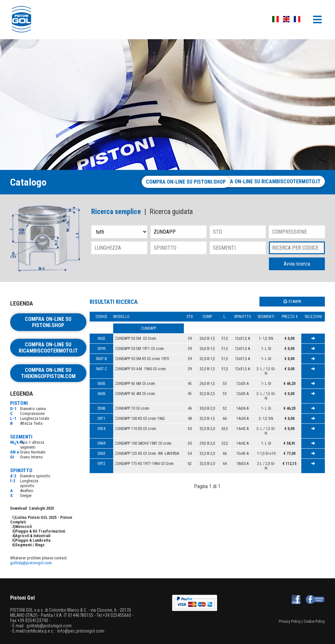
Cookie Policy (314, 621)
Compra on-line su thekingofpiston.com (48, 373)
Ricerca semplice (116, 212)
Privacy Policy (290, 621)
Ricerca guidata (171, 212)
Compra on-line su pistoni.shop (163, 182)
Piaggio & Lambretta (33, 540)
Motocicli (24, 527)
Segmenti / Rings (30, 545)
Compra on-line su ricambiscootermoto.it (267, 182)
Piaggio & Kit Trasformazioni (40, 531)
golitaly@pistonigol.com (31, 563)
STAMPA (292, 302)
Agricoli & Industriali (33, 536)
